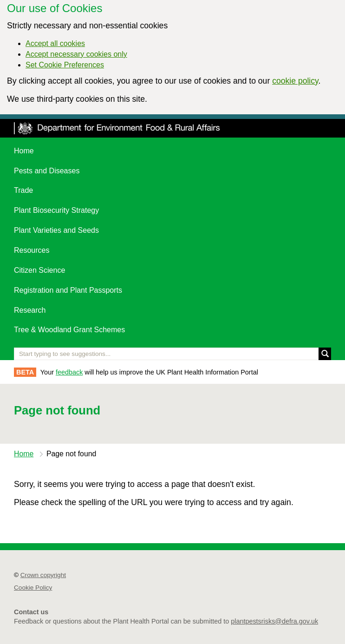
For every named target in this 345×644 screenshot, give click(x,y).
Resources (32, 250)
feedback (69, 372)
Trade (23, 190)
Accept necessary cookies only (76, 54)
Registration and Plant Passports (68, 290)
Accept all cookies (55, 43)
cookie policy (295, 81)
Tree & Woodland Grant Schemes (69, 330)
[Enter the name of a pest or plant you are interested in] (172, 354)
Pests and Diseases (47, 171)
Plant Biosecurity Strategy (56, 210)
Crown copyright (43, 575)
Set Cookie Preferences (65, 65)
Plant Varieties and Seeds (56, 230)
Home (24, 151)
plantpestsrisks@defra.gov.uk (274, 621)
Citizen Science (39, 270)
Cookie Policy (33, 588)
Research (30, 310)
